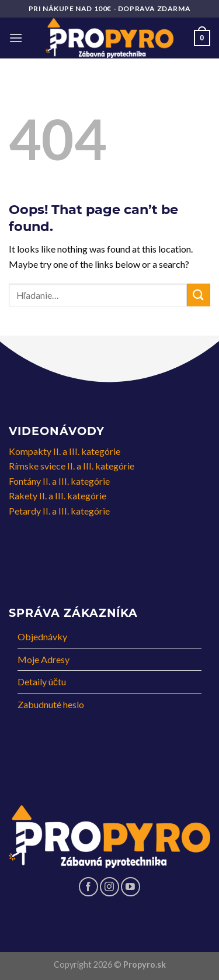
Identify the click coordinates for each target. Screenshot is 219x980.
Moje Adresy (44, 659)
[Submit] (199, 295)
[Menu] (16, 38)
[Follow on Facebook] (88, 887)
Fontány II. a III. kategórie (59, 481)
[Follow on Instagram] (109, 887)
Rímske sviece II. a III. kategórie (72, 466)
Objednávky (42, 636)
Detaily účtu (42, 681)
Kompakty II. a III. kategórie (65, 451)
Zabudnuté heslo (51, 704)
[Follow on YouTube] (131, 887)
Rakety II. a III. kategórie (58, 496)
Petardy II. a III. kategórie (59, 511)
